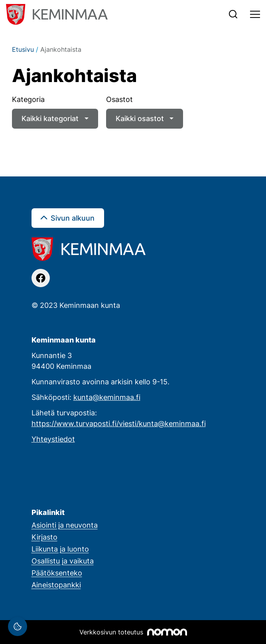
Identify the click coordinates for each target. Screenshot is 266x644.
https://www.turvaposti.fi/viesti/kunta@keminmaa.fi (119, 423)
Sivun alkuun (73, 218)
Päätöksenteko (57, 573)
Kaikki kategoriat (50, 118)
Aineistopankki (56, 585)
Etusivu (23, 49)
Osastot (119, 99)
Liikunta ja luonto (60, 549)
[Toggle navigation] (255, 14)
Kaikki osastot (140, 118)
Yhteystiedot (53, 439)
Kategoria (28, 99)
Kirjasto (44, 537)
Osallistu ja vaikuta (63, 561)
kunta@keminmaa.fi (107, 397)
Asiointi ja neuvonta (65, 525)
